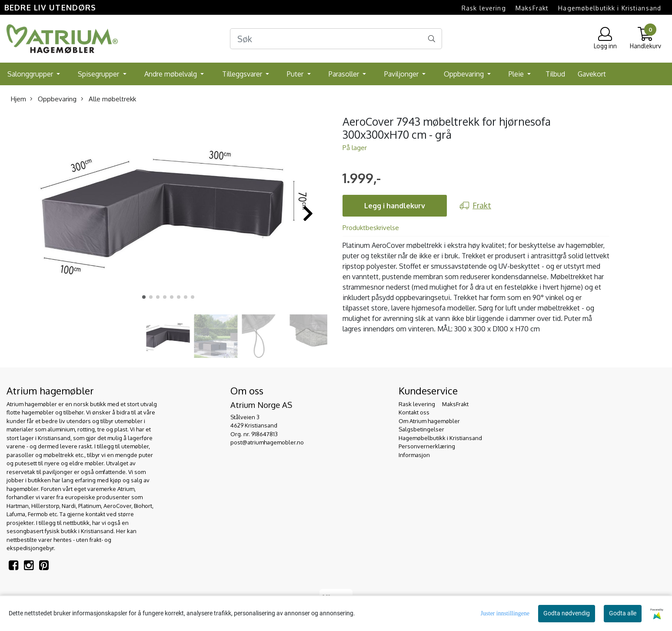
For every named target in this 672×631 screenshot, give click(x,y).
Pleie (517, 74)
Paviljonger (402, 74)
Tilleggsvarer (243, 74)
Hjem (18, 99)
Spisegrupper (99, 74)
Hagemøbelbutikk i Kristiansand (610, 8)
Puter (296, 74)
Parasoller (345, 74)
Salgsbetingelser (421, 429)
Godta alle (623, 613)
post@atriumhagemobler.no (267, 442)
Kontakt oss (414, 412)
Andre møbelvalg (171, 74)
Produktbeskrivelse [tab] (371, 228)
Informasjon (414, 455)
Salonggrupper (31, 74)
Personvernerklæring (427, 446)
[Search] (336, 39)
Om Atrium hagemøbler (429, 421)
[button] (144, 297)
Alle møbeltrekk (108, 99)
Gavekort (592, 74)
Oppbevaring (465, 74)
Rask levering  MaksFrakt (505, 8)
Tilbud (555, 74)
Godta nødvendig (567, 613)
